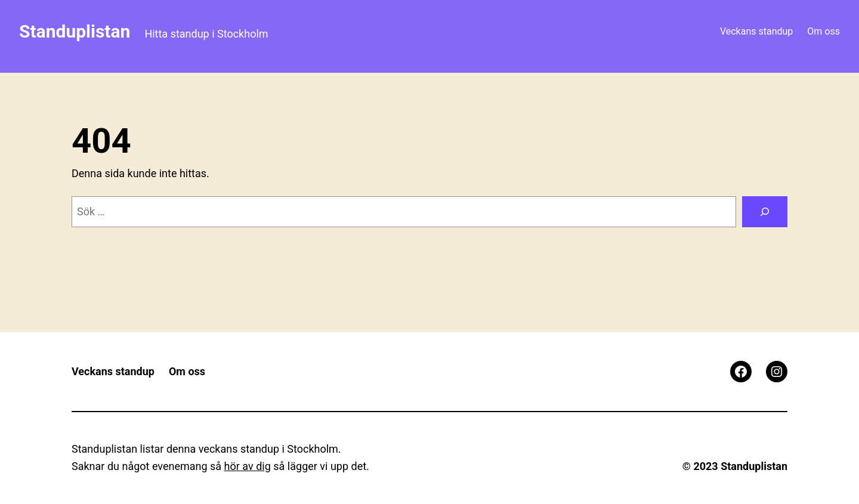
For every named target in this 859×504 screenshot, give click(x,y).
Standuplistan (75, 31)
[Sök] (765, 212)
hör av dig (248, 466)
